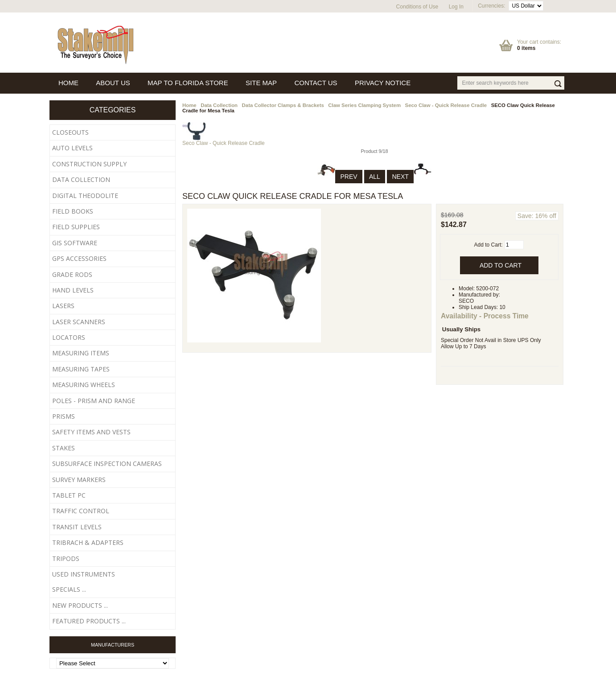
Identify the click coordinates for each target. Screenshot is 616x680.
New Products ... (80, 605)
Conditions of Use (417, 7)
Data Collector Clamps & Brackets (283, 105)
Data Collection (219, 105)
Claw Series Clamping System (364, 105)
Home (189, 105)
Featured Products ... (89, 621)
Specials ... (69, 589)
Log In (456, 7)
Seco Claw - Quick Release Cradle (446, 105)
